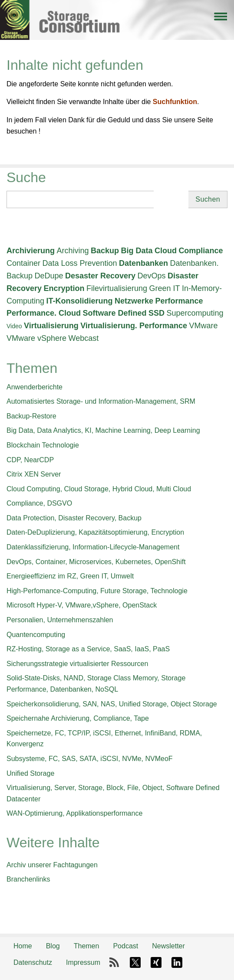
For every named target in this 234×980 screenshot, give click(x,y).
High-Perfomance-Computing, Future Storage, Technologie (97, 591)
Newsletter (168, 946)
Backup (105, 251)
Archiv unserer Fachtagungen (52, 865)
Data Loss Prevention (80, 263)
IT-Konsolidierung (80, 301)
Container (23, 263)
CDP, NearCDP (30, 460)
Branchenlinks (28, 879)
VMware (203, 326)
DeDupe (49, 276)
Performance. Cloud (44, 313)
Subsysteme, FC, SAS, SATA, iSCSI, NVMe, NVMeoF (90, 759)
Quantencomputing (36, 635)
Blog (53, 946)
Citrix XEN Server (34, 474)
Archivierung (31, 251)
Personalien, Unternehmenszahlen (60, 620)
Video (14, 326)
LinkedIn (177, 963)
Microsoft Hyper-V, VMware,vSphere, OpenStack (82, 605)
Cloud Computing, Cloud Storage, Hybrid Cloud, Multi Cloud (99, 489)
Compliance (201, 251)
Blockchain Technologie (43, 445)
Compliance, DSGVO (39, 503)
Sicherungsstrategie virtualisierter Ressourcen (77, 664)
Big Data (137, 251)
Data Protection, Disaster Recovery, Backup (74, 518)
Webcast (84, 338)
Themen (87, 946)
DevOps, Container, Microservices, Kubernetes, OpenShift (96, 562)
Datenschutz (33, 962)
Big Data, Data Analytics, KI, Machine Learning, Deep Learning (103, 430)
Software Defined (115, 313)
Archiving (73, 251)
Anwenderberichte (35, 387)
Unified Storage (30, 773)
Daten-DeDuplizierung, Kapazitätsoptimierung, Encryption (95, 532)
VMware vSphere (36, 338)
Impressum (83, 962)
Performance (179, 301)
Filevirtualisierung (117, 288)
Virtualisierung (51, 326)
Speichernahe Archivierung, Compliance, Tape (78, 718)
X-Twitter (135, 963)
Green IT (165, 288)
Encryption (64, 288)
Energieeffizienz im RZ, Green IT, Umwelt (70, 576)
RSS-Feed (114, 963)
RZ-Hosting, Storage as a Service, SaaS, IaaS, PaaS (88, 649)
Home (23, 946)
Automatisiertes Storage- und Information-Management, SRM (101, 401)
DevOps (152, 276)
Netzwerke (134, 301)
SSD (157, 313)
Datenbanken (143, 263)
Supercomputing (195, 313)
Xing (156, 963)
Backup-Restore (31, 416)
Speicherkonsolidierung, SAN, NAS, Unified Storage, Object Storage (112, 704)
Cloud (166, 251)
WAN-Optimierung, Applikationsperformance (74, 813)
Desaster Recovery (100, 276)
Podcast (125, 946)
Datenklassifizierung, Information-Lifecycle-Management (93, 547)
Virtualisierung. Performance (134, 326)
